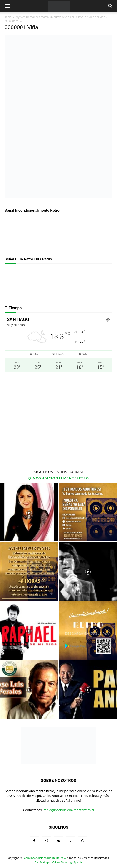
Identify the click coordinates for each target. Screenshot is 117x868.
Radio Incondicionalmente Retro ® (44, 858)
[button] (7, 6)
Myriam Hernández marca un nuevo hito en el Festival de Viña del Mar (60, 17)
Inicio (8, 17)
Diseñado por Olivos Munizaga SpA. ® (58, 862)
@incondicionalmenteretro (58, 478)
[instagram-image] (29, 512)
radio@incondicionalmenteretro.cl (69, 810)
